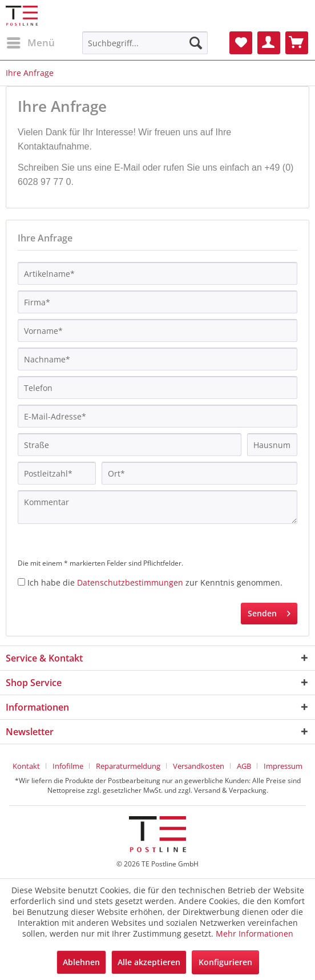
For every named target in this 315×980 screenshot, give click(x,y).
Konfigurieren (225, 962)
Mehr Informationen (255, 933)
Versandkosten (199, 766)
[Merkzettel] (241, 43)
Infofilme (68, 766)
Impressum (283, 766)
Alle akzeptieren (149, 962)
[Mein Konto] (269, 43)
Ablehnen (81, 962)
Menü (31, 41)
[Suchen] (196, 43)
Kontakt (26, 766)
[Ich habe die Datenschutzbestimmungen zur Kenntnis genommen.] (21, 582)
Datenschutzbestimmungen (130, 582)
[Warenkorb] (297, 43)
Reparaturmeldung (128, 766)
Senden (269, 612)
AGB (244, 766)
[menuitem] (30, 43)
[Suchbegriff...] (145, 43)
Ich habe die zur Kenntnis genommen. (155, 582)
